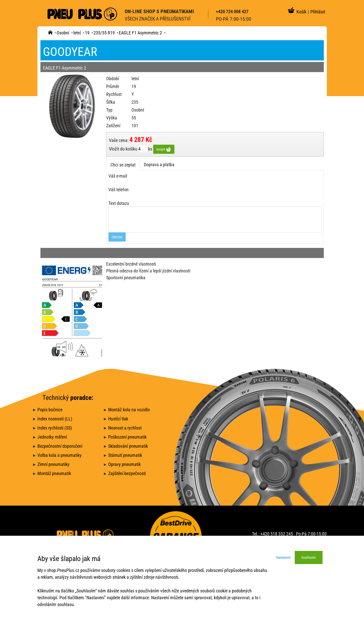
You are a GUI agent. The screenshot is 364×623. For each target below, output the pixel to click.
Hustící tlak (118, 419)
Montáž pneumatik (54, 473)
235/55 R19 (104, 33)
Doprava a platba (159, 165)
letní (77, 33)
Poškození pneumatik (127, 437)
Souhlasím (309, 557)
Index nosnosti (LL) (55, 419)
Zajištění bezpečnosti (127, 473)
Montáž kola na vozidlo (129, 410)
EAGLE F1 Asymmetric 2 (140, 33)
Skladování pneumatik (128, 446)
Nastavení (283, 557)
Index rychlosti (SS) (55, 428)
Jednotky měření (52, 437)
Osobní (63, 33)
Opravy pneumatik (124, 464)
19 (87, 33)
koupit (164, 149)
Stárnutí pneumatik (125, 455)
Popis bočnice (50, 410)
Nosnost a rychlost (125, 428)
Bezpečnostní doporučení (60, 446)
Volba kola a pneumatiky (60, 455)
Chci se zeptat (123, 165)
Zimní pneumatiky (53, 464)
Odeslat (117, 237)
